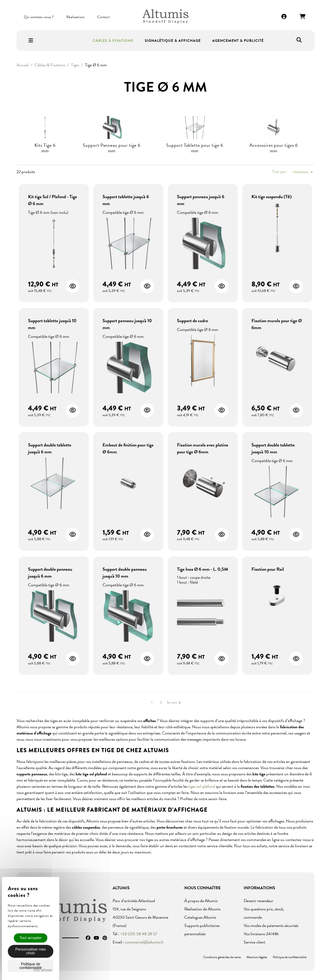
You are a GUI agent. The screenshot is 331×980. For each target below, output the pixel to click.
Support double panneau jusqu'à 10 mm (125, 573)
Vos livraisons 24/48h (261, 934)
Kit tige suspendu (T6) (272, 197)
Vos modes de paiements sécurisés (271, 925)
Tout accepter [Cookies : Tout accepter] (31, 938)
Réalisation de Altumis (202, 909)
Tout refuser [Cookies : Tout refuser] (43, 970)
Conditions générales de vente (222, 957)
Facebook (88, 938)
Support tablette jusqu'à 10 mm (52, 324)
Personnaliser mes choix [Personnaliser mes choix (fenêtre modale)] (31, 951)
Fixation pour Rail (268, 569)
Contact (104, 17)
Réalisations (76, 17)
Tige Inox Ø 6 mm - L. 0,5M (203, 569)
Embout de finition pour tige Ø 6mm (128, 448)
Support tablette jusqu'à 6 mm (126, 200)
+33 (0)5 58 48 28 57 (139, 934)
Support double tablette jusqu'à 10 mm (273, 448)
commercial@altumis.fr (144, 942)
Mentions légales (257, 957)
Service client (254, 942)
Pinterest (105, 938)
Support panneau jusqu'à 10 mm (127, 324)
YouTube (96, 938)
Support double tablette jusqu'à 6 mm (50, 448)
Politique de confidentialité (290, 957)
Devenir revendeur (258, 901)
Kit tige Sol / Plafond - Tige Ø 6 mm (53, 200)
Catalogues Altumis (200, 917)
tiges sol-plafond (202, 786)
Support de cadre (193, 321)
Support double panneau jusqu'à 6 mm (50, 573)
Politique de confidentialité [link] (31, 966)
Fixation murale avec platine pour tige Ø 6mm (203, 448)
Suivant (175, 703)
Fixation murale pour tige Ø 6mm (277, 324)
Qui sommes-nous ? (39, 17)
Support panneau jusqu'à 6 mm (201, 200)
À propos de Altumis (201, 901)
